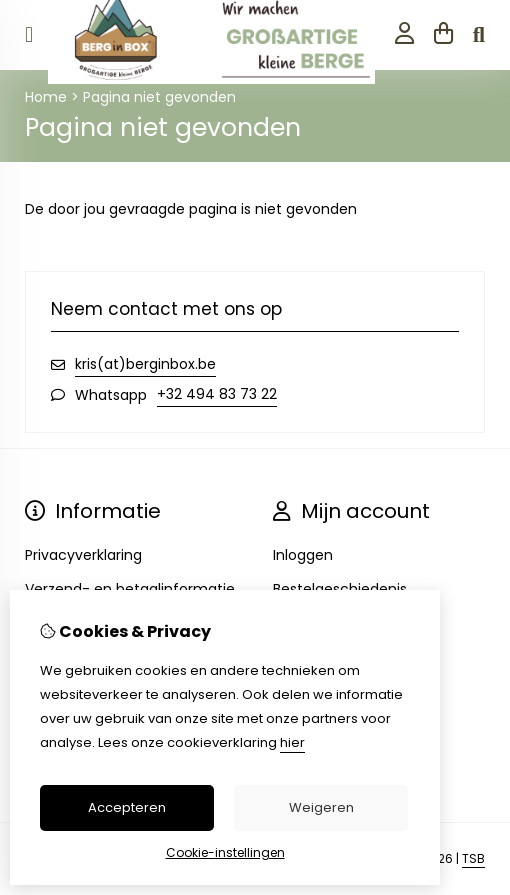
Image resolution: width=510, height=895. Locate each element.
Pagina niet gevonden (159, 97)
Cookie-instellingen (225, 852)
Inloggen (303, 555)
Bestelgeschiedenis (340, 589)
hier (292, 742)
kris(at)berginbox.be (145, 364)
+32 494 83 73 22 (217, 394)
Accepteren (127, 807)
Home (46, 97)
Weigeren (321, 807)
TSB (473, 858)
